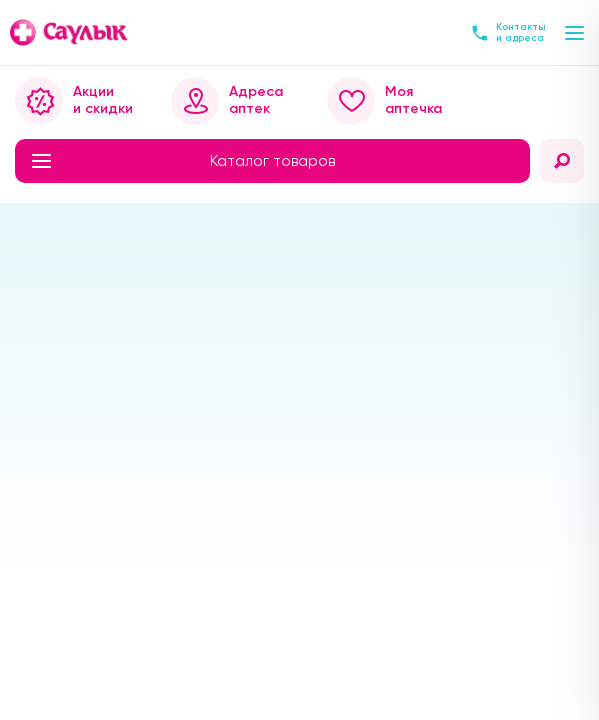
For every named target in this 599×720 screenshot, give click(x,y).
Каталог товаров (183, 161)
